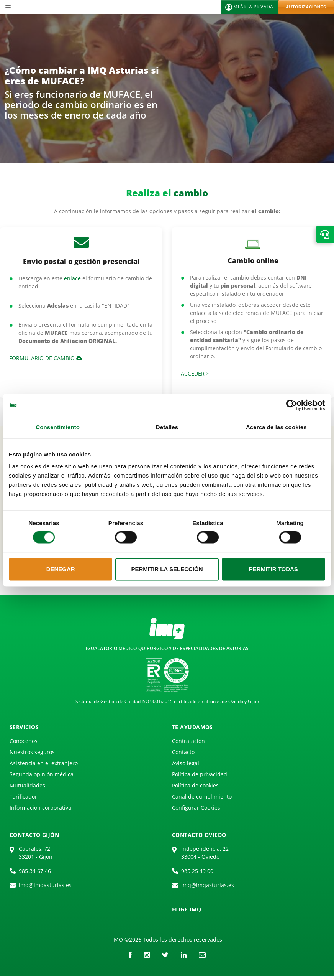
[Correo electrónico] (202, 955)
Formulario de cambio (46, 358)
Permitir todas (273, 569)
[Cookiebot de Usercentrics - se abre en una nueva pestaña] (292, 405)
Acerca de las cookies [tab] (276, 427)
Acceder (193, 373)
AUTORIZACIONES (306, 7)
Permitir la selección (167, 569)
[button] (325, 234)
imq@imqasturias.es (45, 885)
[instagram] (147, 955)
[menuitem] (25, 742)
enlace (72, 278)
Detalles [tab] (167, 427)
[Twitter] (165, 955)
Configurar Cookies (196, 808)
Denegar (61, 569)
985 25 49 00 (197, 871)
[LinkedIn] (184, 955)
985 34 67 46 (35, 871)
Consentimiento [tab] (58, 427)
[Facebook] (130, 955)
